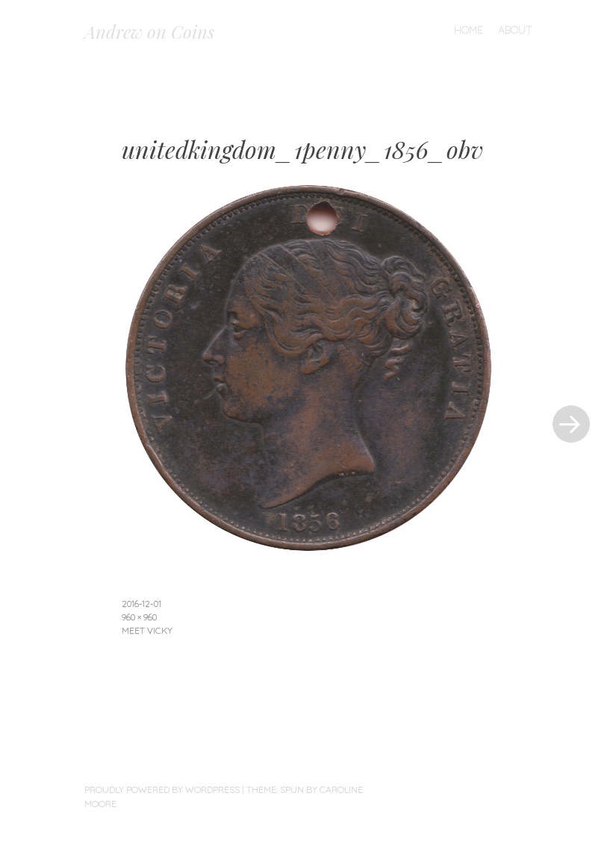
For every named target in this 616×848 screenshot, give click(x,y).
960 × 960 (139, 617)
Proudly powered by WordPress (162, 789)
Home (469, 30)
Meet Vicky (147, 630)
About (515, 30)
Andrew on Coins (149, 31)
